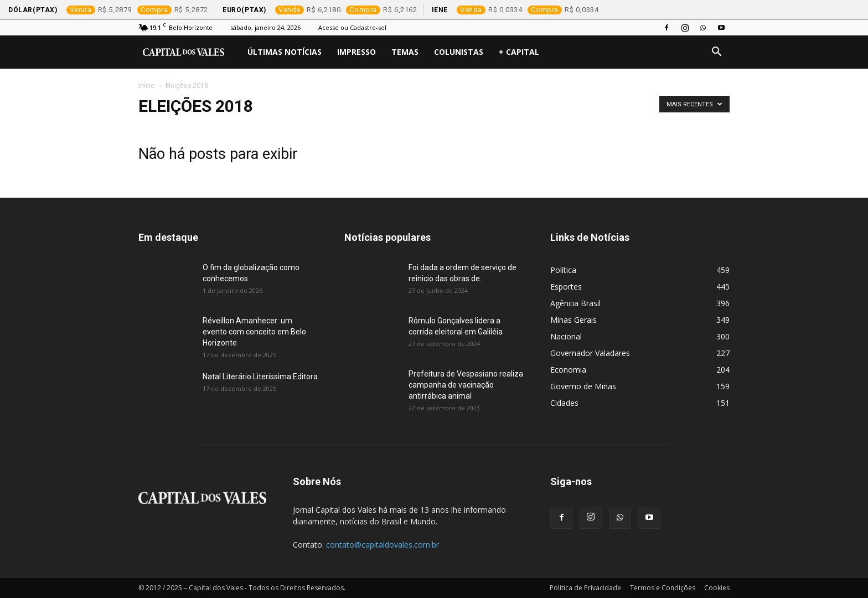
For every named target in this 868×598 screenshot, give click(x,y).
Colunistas (459, 52)
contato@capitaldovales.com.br (383, 545)
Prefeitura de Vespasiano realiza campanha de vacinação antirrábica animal (466, 385)
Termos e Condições (663, 588)
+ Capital (519, 52)
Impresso (356, 52)
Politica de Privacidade (585, 588)
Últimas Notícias (285, 52)
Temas (405, 52)
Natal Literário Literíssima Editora (260, 377)
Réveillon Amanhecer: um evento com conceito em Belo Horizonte (254, 332)
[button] (716, 53)
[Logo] (189, 52)
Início (147, 86)
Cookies (717, 588)
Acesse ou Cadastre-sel (352, 27)
